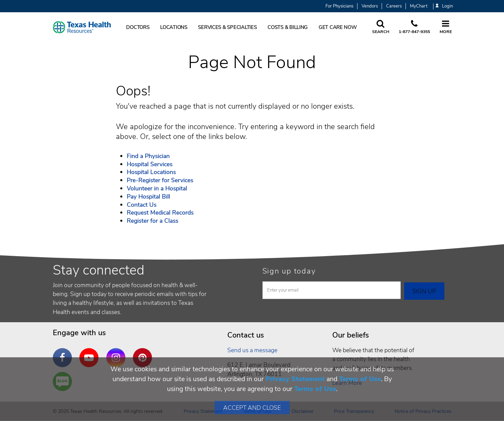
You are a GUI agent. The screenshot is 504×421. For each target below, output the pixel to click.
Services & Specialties (227, 27)
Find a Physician (148, 156)
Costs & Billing (288, 27)
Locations (174, 27)
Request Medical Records (160, 213)
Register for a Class (152, 221)
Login (444, 6)
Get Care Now (338, 27)
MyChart (419, 6)
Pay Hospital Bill (148, 197)
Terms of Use (360, 379)
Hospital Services (150, 164)
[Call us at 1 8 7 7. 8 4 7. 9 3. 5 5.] (414, 27)
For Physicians (339, 6)
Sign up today (289, 271)
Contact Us (142, 205)
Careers (394, 6)
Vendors (370, 6)
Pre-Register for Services (160, 180)
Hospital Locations (151, 172)
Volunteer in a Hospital (157, 188)
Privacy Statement (295, 379)
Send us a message (252, 350)
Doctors (138, 27)
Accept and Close (252, 408)
